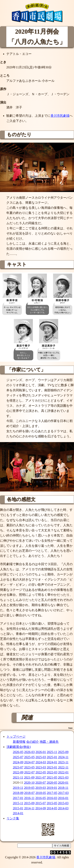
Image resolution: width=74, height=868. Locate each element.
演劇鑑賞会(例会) (19, 747)
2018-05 (41, 793)
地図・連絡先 (49, 742)
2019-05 (29, 788)
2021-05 (52, 777)
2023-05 (29, 767)
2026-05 (18, 752)
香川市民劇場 (60, 116)
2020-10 (29, 783)
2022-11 (63, 767)
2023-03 (41, 767)
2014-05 (52, 808)
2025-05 (29, 757)
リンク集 (13, 818)
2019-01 (52, 788)
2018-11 (63, 788)
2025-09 (63, 752)
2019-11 (18, 788)
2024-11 (63, 757)
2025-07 (18, 757)
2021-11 (18, 777)
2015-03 (63, 803)
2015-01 (18, 808)
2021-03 (63, 777)
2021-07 (41, 777)
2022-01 (63, 772)
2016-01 (63, 798)
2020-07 (41, 783)
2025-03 (41, 757)
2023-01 (52, 767)
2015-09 (29, 803)
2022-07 (29, 772)
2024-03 (41, 762)
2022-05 (41, 772)
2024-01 (52, 762)
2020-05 (52, 783)
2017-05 (52, 793)
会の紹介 (33, 742)
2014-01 (18, 813)
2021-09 (29, 777)
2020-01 (63, 783)
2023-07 (18, 767)
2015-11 (18, 803)
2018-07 (29, 793)
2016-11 (29, 798)
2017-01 (18, 798)
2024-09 (18, 762)
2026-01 (41, 752)
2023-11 (63, 762)
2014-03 (63, 808)
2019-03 (41, 788)
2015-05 (52, 803)
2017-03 (63, 793)
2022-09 (18, 772)
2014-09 (41, 808)
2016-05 (41, 798)
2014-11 (29, 808)
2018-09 (18, 793)
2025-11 (52, 752)
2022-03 (52, 772)
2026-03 (29, 752)
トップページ (16, 737)
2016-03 (52, 798)
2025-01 (52, 757)
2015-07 (41, 803)
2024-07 (29, 762)
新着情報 (19, 742)
